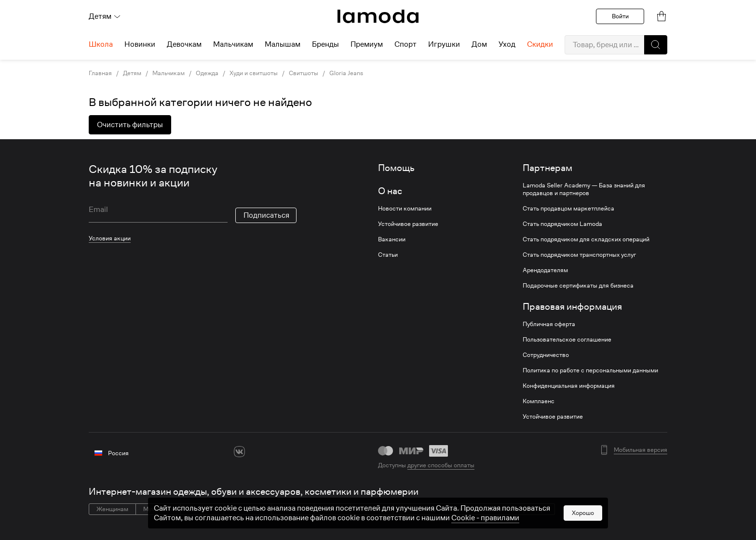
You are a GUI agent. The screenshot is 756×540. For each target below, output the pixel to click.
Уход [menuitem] (507, 44)
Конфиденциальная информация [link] (569, 386)
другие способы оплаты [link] (441, 465)
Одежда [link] (207, 73)
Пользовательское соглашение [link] (567, 340)
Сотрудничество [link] (546, 355)
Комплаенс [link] (539, 401)
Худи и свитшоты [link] (254, 73)
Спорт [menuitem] (405, 44)
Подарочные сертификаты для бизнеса (578, 286)
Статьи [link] (388, 255)
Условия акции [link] (110, 238)
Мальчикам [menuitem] (233, 44)
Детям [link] (132, 73)
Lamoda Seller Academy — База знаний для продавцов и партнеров (584, 189)
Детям (105, 16)
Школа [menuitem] (101, 44)
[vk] (239, 452)
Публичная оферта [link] (549, 324)
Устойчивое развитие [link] (408, 224)
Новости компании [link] (405, 209)
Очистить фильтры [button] (130, 125)
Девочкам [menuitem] (184, 44)
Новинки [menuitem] (140, 44)
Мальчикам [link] (169, 73)
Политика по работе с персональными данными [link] (590, 370)
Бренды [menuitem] (325, 44)
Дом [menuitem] (479, 44)
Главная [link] (100, 73)
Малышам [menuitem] (283, 44)
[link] (378, 16)
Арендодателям (545, 270)
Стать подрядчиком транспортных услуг (579, 255)
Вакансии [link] (392, 239)
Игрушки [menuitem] (444, 44)
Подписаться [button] (266, 215)
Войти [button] (620, 16)
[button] (656, 45)
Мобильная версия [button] (641, 450)
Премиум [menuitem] (367, 44)
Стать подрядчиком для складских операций (586, 239)
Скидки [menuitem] (540, 44)
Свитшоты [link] (304, 73)
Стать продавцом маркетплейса (568, 209)
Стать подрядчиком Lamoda (562, 224)
